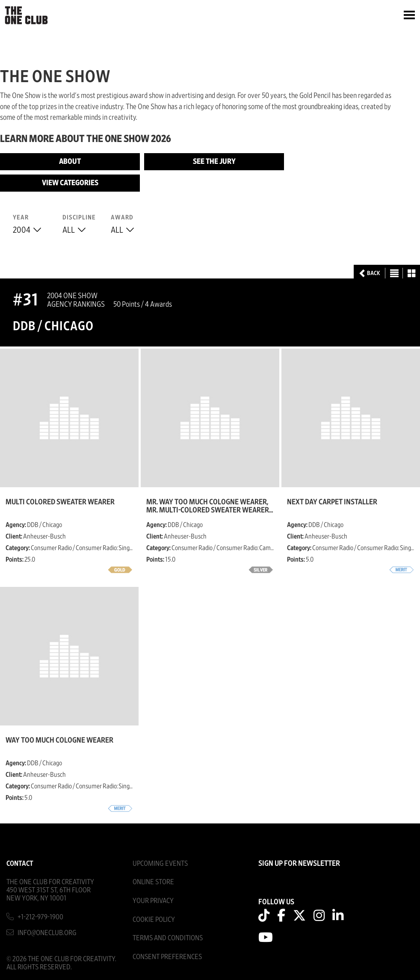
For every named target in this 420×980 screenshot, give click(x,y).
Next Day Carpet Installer (332, 502)
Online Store (153, 882)
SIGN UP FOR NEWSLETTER (299, 864)
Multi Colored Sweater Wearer (60, 502)
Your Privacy (153, 901)
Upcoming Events (160, 863)
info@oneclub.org (47, 933)
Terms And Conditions (168, 938)
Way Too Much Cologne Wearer (59, 740)
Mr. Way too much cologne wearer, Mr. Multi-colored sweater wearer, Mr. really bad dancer (208, 506)
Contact (20, 863)
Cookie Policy (154, 919)
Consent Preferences (167, 957)
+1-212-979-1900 (40, 917)
